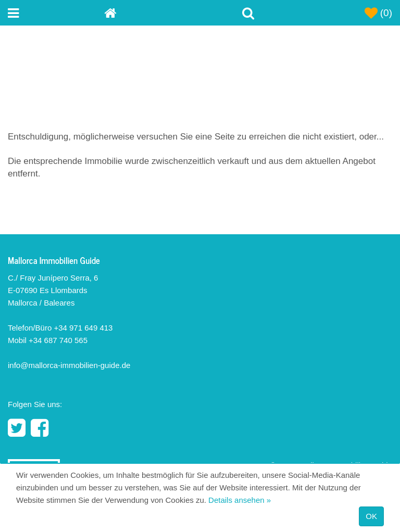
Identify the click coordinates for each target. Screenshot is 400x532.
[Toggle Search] (248, 13)
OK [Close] (371, 516)
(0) (379, 13)
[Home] (152, 13)
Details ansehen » (240, 500)
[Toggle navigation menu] (56, 13)
